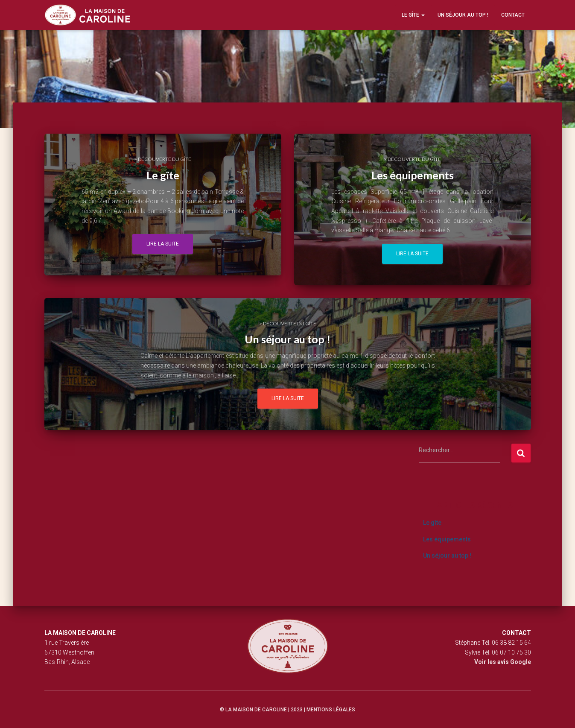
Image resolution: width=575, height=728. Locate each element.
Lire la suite (163, 244)
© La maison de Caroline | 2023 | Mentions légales (287, 710)
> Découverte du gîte (163, 159)
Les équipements (447, 539)
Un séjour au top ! (463, 15)
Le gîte (413, 15)
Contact (513, 15)
